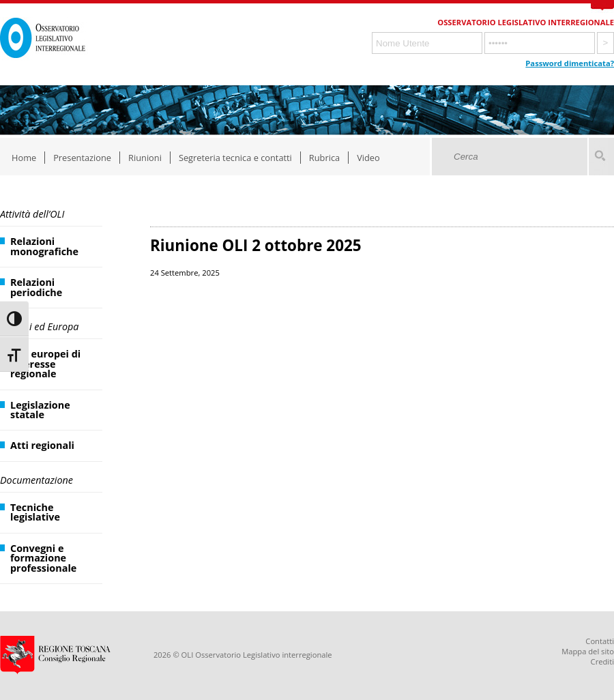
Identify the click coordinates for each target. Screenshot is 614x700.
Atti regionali (42, 445)
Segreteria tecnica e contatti (235, 158)
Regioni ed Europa (39, 326)
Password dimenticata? (570, 63)
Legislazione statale (40, 410)
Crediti (602, 661)
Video (368, 158)
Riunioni (145, 158)
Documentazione (36, 480)
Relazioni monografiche (44, 246)
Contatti (600, 641)
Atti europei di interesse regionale (45, 364)
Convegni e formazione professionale (43, 558)
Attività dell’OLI (32, 214)
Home (24, 158)
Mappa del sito (588, 651)
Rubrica (324, 158)
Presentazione (82, 158)
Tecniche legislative (35, 512)
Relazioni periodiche (36, 287)
